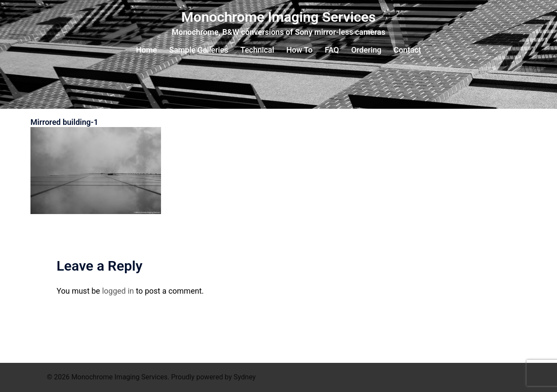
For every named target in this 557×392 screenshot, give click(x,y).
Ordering (366, 50)
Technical (257, 50)
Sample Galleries (199, 50)
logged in (118, 291)
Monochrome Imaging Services (279, 17)
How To (299, 50)
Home (146, 50)
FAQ (332, 50)
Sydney (245, 377)
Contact (407, 50)
